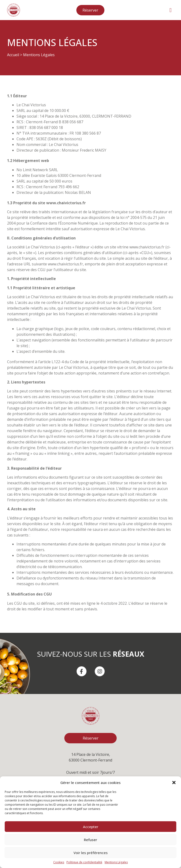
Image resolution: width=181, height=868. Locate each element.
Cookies (59, 862)
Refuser (90, 840)
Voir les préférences (91, 853)
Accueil (13, 55)
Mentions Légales (116, 862)
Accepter (91, 827)
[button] (174, 783)
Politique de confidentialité (84, 862)
